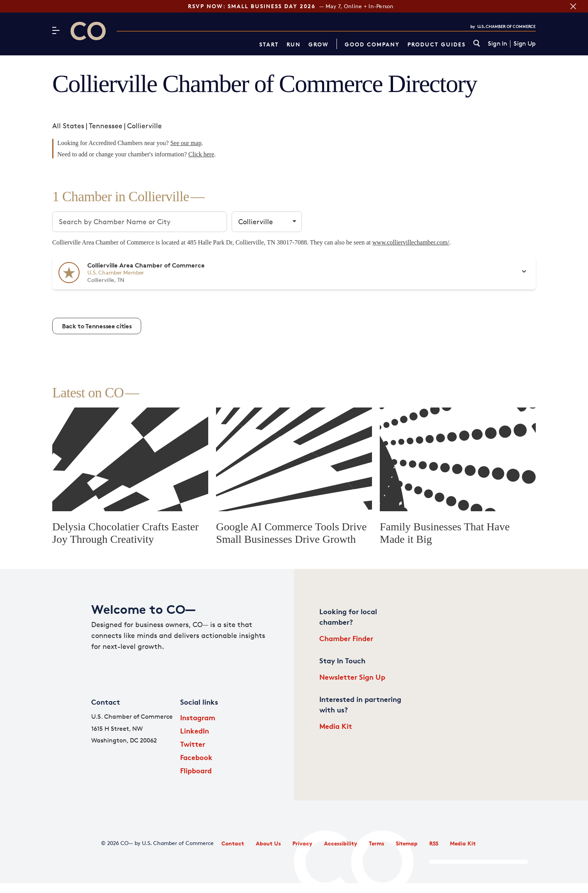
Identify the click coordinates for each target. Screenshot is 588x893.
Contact (233, 843)
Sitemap (407, 843)
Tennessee (106, 126)
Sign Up (525, 44)
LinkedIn (195, 731)
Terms (376, 843)
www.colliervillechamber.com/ (411, 242)
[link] (477, 44)
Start (269, 44)
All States (68, 126)
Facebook (196, 757)
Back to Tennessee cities (97, 326)
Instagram (198, 717)
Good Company (372, 44)
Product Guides (437, 44)
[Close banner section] (573, 6)
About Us (268, 843)
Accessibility (341, 843)
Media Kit (336, 726)
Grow (319, 44)
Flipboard (196, 770)
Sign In (497, 44)
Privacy (302, 843)
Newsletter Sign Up (352, 677)
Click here (201, 154)
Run (294, 44)
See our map (186, 143)
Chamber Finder (346, 638)
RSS (434, 843)
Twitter (193, 744)
